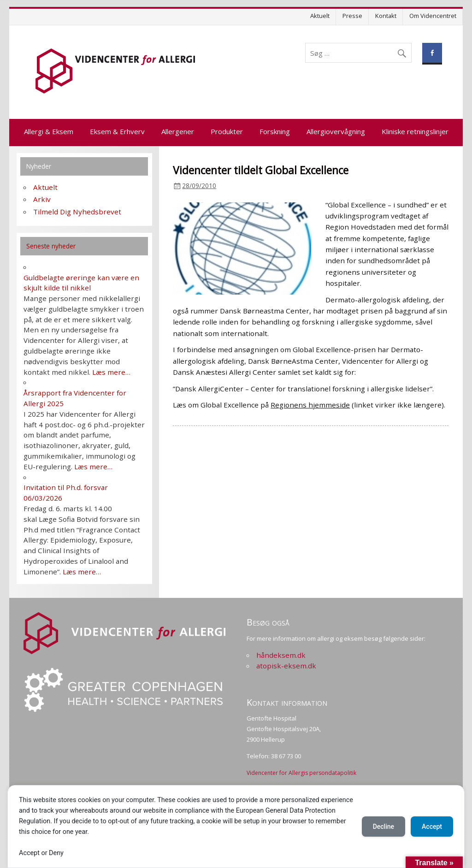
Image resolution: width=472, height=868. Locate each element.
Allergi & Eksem (49, 131)
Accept (432, 827)
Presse (352, 16)
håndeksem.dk (281, 655)
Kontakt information (287, 702)
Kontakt (386, 16)
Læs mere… (111, 372)
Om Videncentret (433, 16)
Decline (383, 827)
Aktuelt (320, 16)
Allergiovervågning (336, 131)
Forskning (275, 131)
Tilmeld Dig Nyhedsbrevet (77, 212)
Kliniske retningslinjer (415, 131)
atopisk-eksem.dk (286, 666)
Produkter (227, 131)
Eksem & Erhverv (117, 131)
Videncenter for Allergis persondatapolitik (301, 773)
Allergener (178, 131)
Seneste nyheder (51, 246)
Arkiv (42, 199)
